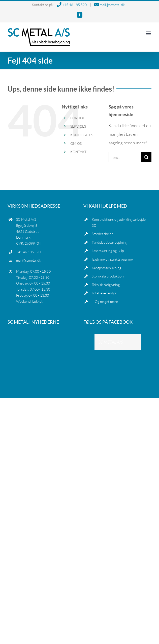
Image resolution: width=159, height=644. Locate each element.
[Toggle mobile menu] (149, 33)
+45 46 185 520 (72, 5)
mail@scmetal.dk (109, 5)
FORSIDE (78, 118)
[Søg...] (125, 157)
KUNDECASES (82, 135)
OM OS (76, 143)
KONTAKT (78, 152)
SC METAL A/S (111, 342)
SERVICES (78, 126)
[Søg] (146, 157)
